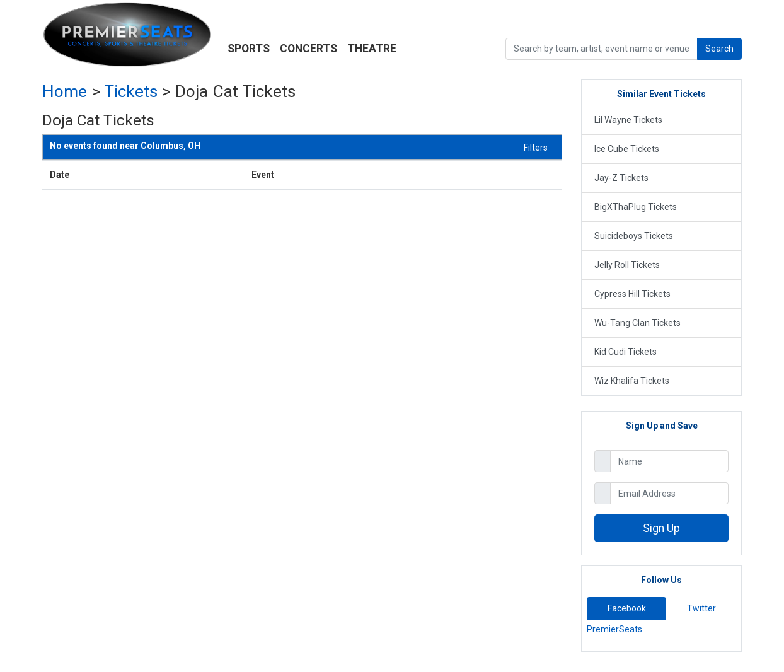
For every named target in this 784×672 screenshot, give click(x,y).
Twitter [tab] (701, 608)
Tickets (131, 91)
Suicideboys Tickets (634, 236)
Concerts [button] (308, 49)
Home (65, 91)
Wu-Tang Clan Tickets (637, 323)
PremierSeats (614, 629)
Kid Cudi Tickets (625, 352)
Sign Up (661, 528)
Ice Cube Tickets (627, 149)
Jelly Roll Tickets (627, 265)
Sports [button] (249, 49)
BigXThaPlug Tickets (636, 207)
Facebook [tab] (627, 608)
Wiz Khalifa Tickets (632, 381)
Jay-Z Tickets (621, 178)
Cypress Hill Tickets (632, 294)
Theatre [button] (372, 49)
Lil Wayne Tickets (628, 120)
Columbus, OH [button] (125, 146)
